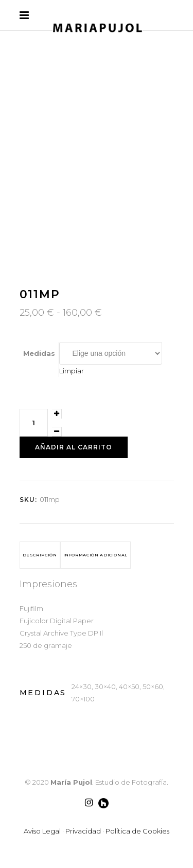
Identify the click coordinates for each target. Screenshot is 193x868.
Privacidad (83, 831)
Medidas (39, 353)
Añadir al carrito (74, 447)
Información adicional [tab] (95, 555)
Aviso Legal (42, 831)
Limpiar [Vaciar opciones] (72, 371)
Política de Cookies (137, 831)
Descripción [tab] (40, 555)
